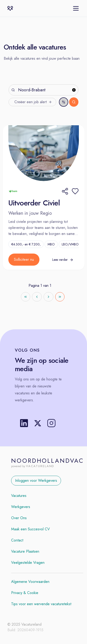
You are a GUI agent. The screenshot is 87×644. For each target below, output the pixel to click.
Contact (17, 540)
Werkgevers (21, 507)
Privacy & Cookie (25, 593)
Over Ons (19, 518)
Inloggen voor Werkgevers (36, 481)
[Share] (65, 191)
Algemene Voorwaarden (30, 582)
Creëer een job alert (33, 102)
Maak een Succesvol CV (31, 529)
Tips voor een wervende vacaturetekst (41, 604)
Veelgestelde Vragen (28, 563)
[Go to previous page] (37, 297)
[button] (75, 191)
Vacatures (19, 496)
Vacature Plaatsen (25, 551)
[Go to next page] (48, 297)
